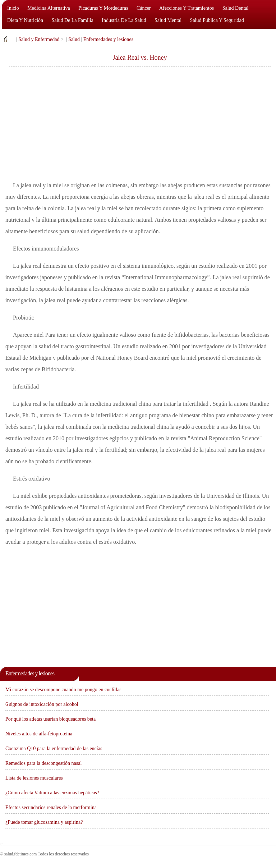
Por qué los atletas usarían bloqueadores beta (50, 719)
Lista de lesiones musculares (34, 778)
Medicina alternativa (49, 8)
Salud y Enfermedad (39, 39)
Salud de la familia (73, 20)
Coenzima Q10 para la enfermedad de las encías (54, 748)
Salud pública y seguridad (217, 20)
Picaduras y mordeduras (103, 8)
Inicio (13, 8)
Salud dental (236, 8)
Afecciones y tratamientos (187, 8)
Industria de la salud (124, 20)
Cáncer (144, 8)
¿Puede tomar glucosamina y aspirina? (44, 822)
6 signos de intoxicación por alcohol (42, 704)
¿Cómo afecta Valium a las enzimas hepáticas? (52, 793)
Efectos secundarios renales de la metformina (51, 807)
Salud (74, 39)
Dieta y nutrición (25, 20)
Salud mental (168, 20)
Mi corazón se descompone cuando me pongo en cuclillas (63, 690)
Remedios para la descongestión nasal (43, 763)
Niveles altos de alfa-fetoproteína (39, 734)
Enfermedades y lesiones (108, 39)
